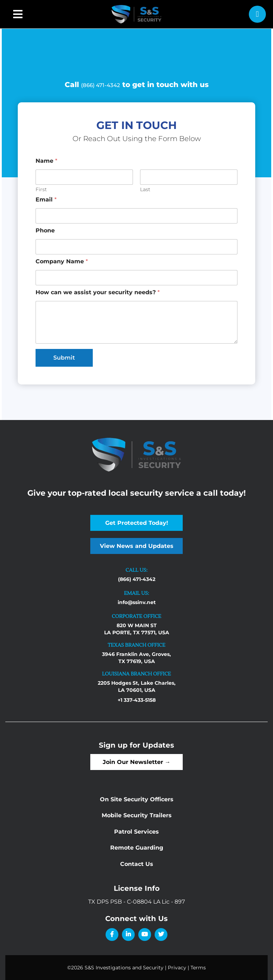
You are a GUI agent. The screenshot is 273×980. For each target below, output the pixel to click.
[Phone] (136, 247)
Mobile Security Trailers (137, 815)
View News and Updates (137, 546)
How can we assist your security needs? (98, 292)
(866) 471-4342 (101, 85)
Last (145, 190)
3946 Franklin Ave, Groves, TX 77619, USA (136, 658)
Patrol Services (136, 832)
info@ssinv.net (137, 602)
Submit (64, 358)
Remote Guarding (137, 848)
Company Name (62, 261)
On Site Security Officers (137, 799)
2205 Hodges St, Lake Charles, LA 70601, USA (137, 686)
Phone (45, 230)
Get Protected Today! (137, 523)
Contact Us (137, 864)
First (41, 190)
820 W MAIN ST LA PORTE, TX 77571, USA (137, 629)
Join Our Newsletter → (137, 762)
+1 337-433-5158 (137, 700)
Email (46, 200)
